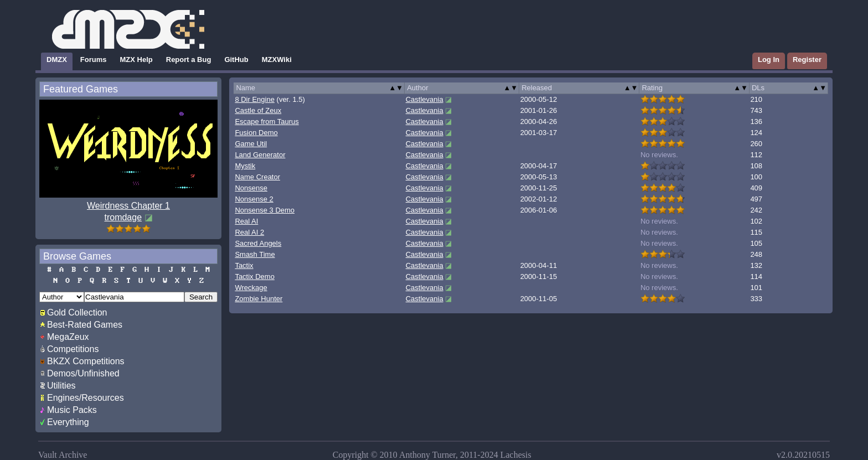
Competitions (73, 349)
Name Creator (257, 177)
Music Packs (72, 410)
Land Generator (260, 155)
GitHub (236, 60)
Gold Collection (77, 312)
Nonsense (251, 188)
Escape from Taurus (267, 122)
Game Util (251, 144)
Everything (68, 422)
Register (807, 60)
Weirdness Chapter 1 (128, 206)
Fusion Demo (256, 133)
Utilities (61, 386)
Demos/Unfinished (83, 373)
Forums (94, 60)
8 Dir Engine (255, 99)
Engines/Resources (86, 398)
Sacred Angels (258, 243)
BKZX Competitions (86, 361)
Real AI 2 (249, 232)
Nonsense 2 (254, 199)
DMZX (57, 60)
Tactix (244, 265)
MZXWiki (277, 60)
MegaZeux (68, 337)
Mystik (245, 166)
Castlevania (425, 99)
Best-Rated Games (85, 325)
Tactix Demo (255, 276)
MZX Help (136, 60)
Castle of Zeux (258, 110)
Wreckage (251, 288)
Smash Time (255, 254)
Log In (769, 60)
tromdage (123, 217)
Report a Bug (189, 60)
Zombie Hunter (259, 299)
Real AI (246, 221)
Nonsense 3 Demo (265, 210)
